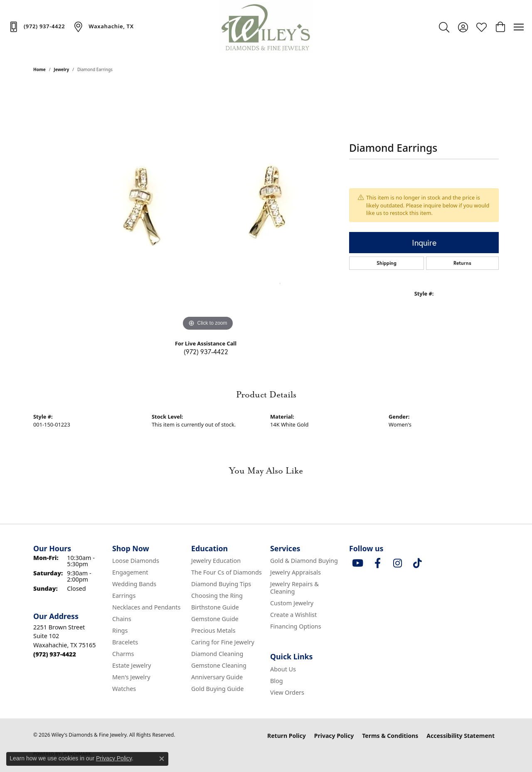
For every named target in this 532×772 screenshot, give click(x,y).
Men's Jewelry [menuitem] (131, 677)
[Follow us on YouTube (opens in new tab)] (357, 563)
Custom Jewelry (292, 603)
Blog (277, 681)
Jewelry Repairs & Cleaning (294, 588)
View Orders (287, 692)
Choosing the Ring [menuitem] (217, 596)
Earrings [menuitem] (124, 596)
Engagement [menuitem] (130, 572)
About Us (283, 669)
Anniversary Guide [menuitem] (217, 677)
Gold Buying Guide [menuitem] (217, 689)
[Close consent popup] (162, 759)
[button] (444, 27)
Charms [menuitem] (123, 654)
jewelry (61, 69)
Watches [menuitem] (124, 689)
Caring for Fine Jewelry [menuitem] (223, 642)
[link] (37, 27)
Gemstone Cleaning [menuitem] (219, 665)
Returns (462, 263)
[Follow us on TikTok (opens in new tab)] (417, 563)
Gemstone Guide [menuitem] (215, 619)
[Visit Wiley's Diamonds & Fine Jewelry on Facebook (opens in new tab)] (377, 563)
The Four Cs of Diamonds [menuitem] (227, 572)
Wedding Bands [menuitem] (134, 584)
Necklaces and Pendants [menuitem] (146, 607)
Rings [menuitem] (120, 630)
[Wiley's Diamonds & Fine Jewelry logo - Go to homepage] (266, 27)
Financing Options (296, 626)
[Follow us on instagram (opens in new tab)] (397, 563)
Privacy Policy (334, 736)
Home (39, 69)
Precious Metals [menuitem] (213, 630)
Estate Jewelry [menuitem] (132, 665)
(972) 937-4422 (206, 351)
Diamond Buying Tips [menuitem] (221, 584)
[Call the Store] (55, 654)
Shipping (387, 263)
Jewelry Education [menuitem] (216, 561)
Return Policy (287, 736)
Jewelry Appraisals (296, 572)
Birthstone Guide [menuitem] (215, 607)
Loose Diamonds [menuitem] (136, 561)
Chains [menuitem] (122, 619)
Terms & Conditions (390, 736)
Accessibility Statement (461, 736)
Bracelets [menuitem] (125, 642)
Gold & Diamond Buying (304, 561)
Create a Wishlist (293, 615)
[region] (208, 208)
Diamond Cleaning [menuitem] (217, 654)
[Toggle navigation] (519, 27)
